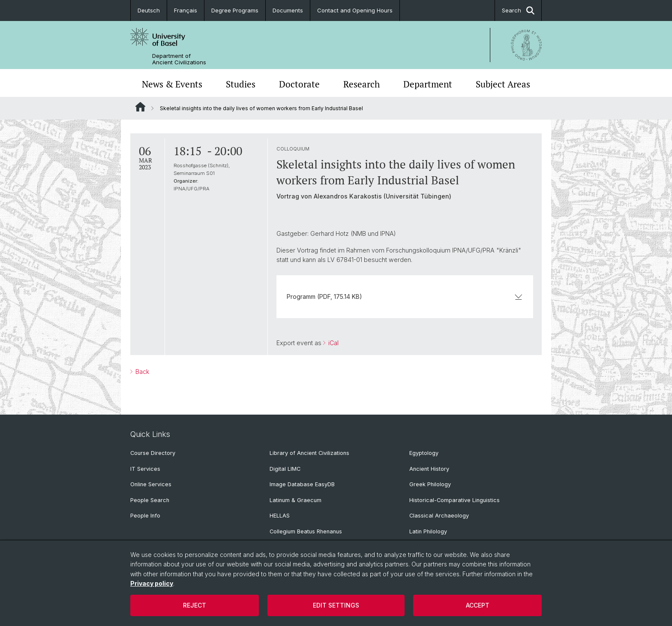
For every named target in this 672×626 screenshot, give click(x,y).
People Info (145, 516)
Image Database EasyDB (302, 484)
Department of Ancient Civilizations (179, 59)
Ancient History (429, 469)
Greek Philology (430, 484)
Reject (195, 605)
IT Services (145, 469)
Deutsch (149, 10)
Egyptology (424, 453)
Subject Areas (503, 84)
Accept (478, 605)
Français (186, 10)
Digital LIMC (285, 469)
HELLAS (280, 516)
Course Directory (153, 453)
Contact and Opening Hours (355, 10)
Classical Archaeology (439, 516)
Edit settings (336, 605)
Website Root (140, 107)
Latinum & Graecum (295, 500)
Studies (241, 84)
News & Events (172, 84)
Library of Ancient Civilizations (309, 453)
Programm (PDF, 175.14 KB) (405, 296)
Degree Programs (235, 10)
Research (361, 84)
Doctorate (299, 84)
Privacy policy (152, 583)
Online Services (151, 484)
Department (428, 84)
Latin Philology (428, 531)
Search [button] (518, 11)
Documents (288, 10)
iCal (333, 343)
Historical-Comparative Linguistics (454, 500)
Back (141, 372)
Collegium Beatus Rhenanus (306, 531)
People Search (150, 500)
